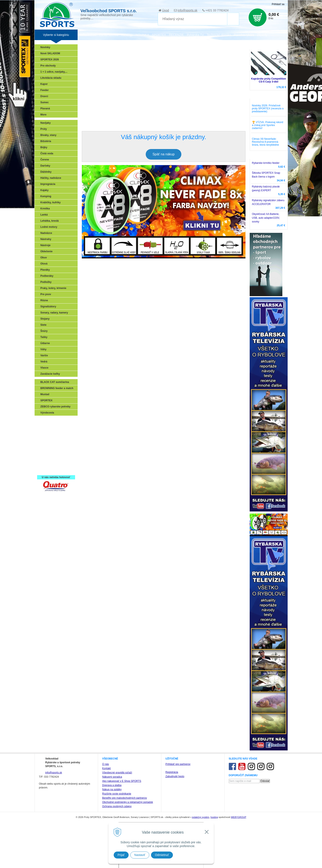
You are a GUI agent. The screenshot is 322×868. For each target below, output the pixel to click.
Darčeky (45, 166)
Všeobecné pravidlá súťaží (117, 773)
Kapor (44, 84)
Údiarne (45, 343)
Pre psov (46, 294)
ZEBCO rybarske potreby (56, 407)
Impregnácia (48, 184)
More (44, 115)
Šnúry (44, 331)
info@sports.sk (188, 10)
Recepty (46, 464)
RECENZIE (176, 35)
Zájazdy (262, 35)
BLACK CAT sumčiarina (55, 382)
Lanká (44, 215)
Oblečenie (46, 251)
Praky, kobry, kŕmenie (53, 288)
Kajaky (45, 190)
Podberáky (47, 276)
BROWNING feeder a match (57, 388)
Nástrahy (46, 239)
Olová (44, 264)
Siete (44, 325)
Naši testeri (48, 458)
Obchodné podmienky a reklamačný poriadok (128, 802)
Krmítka (45, 209)
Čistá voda (47, 153)
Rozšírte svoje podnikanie (117, 794)
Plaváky (45, 270)
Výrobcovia (47, 413)
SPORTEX (46, 400)
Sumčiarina (48, 445)
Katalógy (127, 35)
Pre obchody (48, 66)
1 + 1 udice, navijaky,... (54, 72)
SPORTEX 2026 (50, 60)
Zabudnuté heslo (175, 776)
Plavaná (45, 108)
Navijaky (46, 123)
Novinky (45, 47)
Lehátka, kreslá (50, 221)
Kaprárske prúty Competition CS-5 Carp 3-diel (269, 80)
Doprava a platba (112, 785)
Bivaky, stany (49, 135)
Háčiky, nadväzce (51, 178)
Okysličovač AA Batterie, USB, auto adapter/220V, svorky (266, 218)
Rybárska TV (195, 35)
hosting (214, 817)
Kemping (46, 196)
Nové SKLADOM (50, 53)
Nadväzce (46, 233)
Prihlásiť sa (278, 4)
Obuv (44, 258)
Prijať (121, 855)
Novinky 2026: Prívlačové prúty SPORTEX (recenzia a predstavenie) (268, 108)
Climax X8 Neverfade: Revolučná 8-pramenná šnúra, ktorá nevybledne (265, 142)
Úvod (165, 10)
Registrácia (172, 772)
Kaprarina (47, 439)
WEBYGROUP (239, 817)
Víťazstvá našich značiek (57, 452)
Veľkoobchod (88, 35)
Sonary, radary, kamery (54, 313)
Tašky (44, 337)
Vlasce (44, 368)
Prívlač (46, 427)
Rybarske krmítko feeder (266, 163)
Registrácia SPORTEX (55, 470)
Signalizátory (48, 307)
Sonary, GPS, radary (54, 421)
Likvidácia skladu (51, 78)
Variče (44, 355)
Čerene (45, 160)
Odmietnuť (162, 855)
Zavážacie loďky (50, 374)
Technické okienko (219, 35)
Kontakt (107, 768)
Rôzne (44, 300)
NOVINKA (142, 35)
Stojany (45, 319)
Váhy (44, 349)
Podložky (46, 282)
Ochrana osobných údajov (117, 806)
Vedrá (44, 362)
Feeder (45, 90)
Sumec (45, 102)
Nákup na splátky (112, 789)
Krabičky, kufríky (51, 202)
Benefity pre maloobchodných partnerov (125, 798)
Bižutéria (46, 141)
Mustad (45, 394)
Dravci (44, 96)
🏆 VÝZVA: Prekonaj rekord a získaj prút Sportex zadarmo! (268, 125)
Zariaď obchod (109, 35)
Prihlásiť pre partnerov (178, 764)
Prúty (44, 129)
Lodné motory (49, 227)
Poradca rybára (244, 35)
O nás (106, 764)
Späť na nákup (164, 154)
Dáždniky (46, 172)
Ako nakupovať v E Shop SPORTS (122, 781)
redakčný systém (201, 817)
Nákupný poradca (112, 777)
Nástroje (46, 245)
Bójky (44, 147)
